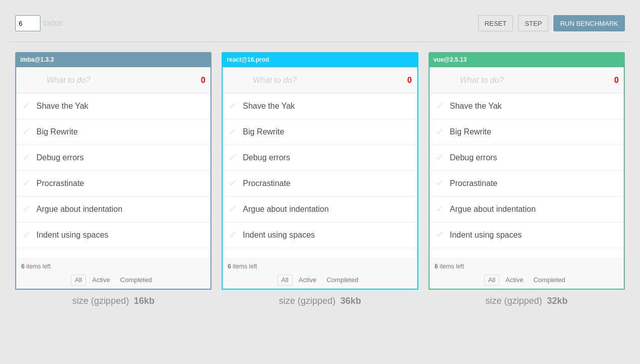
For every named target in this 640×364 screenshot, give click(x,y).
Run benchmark (589, 24)
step (533, 24)
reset (496, 24)
